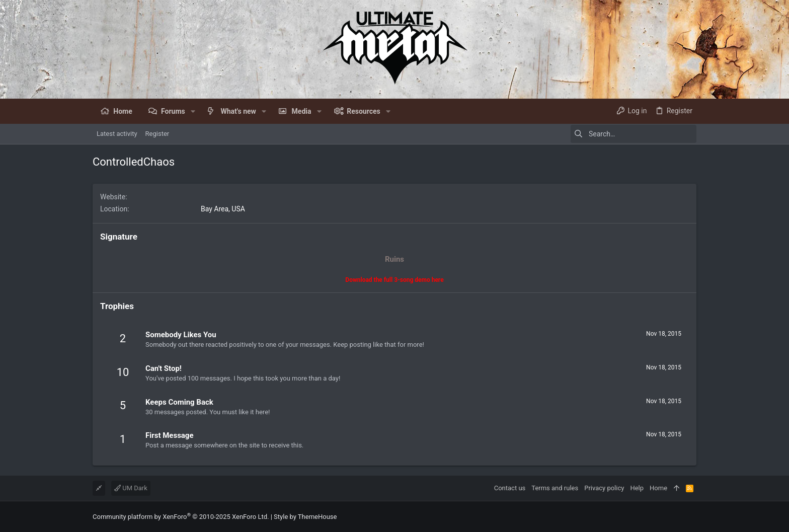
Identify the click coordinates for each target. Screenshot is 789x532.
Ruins (395, 259)
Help (637, 488)
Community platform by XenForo (181, 517)
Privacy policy (604, 488)
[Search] (634, 134)
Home (658, 488)
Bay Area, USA (223, 209)
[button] (193, 111)
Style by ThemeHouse (305, 517)
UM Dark (131, 488)
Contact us (510, 488)
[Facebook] (692, 517)
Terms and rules (555, 488)
